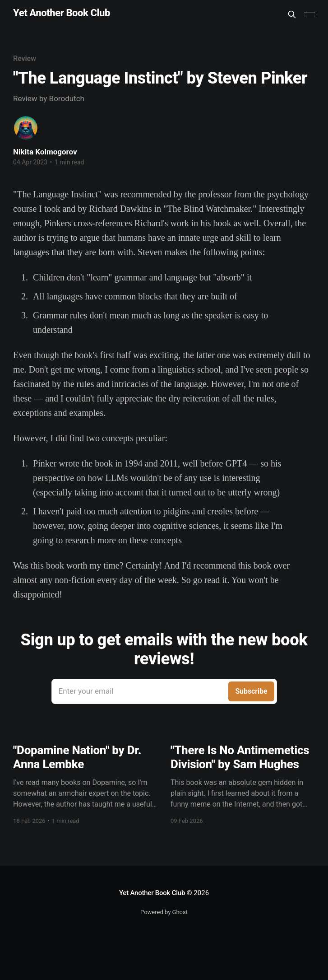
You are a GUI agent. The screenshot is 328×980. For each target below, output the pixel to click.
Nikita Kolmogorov (45, 152)
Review (25, 58)
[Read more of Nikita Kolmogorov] (26, 128)
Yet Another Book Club (62, 13)
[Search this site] (292, 14)
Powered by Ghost (164, 912)
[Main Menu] (310, 14)
